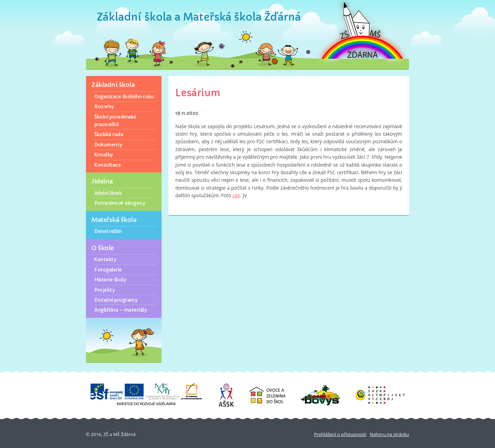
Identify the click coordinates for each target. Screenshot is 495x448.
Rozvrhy (104, 107)
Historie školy (110, 280)
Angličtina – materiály (120, 310)
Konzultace (107, 165)
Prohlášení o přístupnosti (340, 434)
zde (236, 195)
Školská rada (109, 134)
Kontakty (105, 259)
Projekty (104, 290)
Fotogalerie (108, 270)
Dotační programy (116, 300)
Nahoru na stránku (389, 434)
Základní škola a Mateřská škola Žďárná (199, 17)
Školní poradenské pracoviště (115, 121)
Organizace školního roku (124, 97)
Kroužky (103, 155)
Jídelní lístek (108, 193)
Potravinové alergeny (119, 203)
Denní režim (108, 231)
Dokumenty (108, 145)
